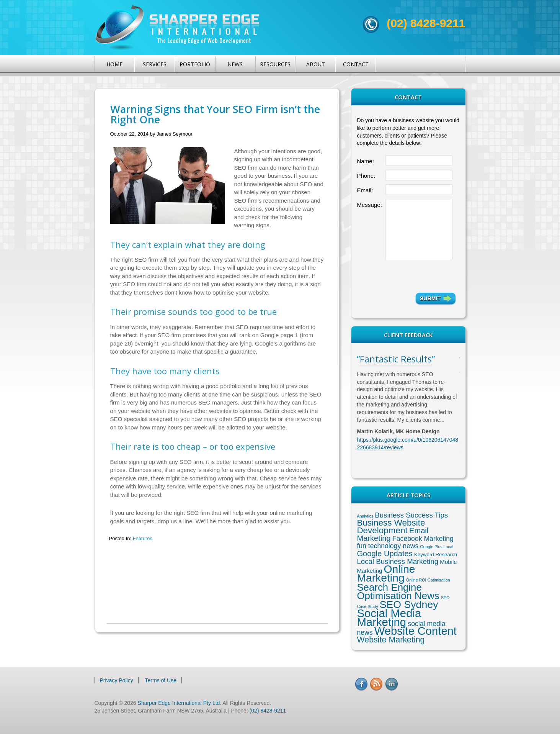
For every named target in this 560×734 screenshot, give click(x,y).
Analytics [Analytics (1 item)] (365, 516)
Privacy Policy (117, 680)
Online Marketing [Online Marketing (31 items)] (386, 573)
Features (143, 538)
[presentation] (420, 276)
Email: (365, 190)
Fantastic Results (396, 359)
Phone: (366, 176)
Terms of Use (161, 680)
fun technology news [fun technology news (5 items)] (388, 546)
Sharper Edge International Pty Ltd (179, 703)
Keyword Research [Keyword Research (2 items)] (436, 555)
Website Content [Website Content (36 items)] (416, 631)
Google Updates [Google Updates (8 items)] (384, 554)
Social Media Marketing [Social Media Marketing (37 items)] (389, 618)
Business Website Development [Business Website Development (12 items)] (391, 527)
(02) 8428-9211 (426, 23)
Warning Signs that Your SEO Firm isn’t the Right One (215, 114)
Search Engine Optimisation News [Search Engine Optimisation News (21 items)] (398, 591)
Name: (365, 161)
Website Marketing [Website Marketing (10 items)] (391, 640)
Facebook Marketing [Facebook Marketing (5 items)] (423, 539)
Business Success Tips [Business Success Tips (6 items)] (411, 515)
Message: (369, 205)
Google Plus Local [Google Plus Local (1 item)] (437, 547)
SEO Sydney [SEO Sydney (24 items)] (409, 605)
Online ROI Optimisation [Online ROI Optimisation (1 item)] (428, 580)
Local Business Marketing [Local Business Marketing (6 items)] (398, 561)
